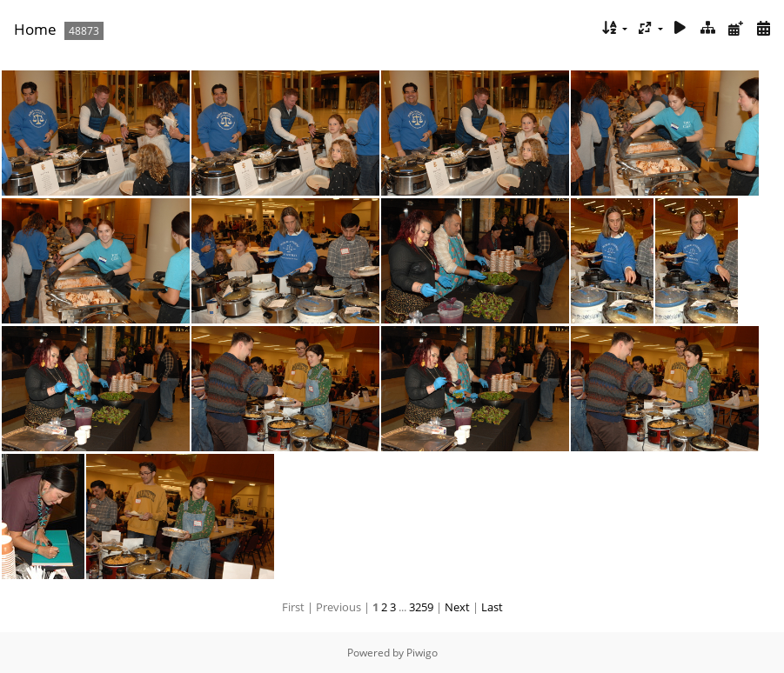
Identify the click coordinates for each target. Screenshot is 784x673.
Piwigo (422, 653)
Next (457, 607)
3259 (421, 607)
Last (492, 607)
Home (35, 29)
